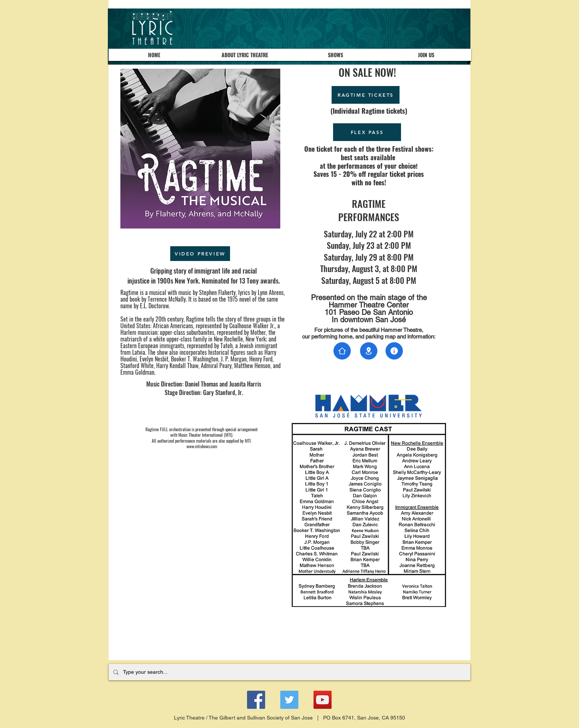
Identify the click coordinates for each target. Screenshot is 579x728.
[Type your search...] (289, 672)
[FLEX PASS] (367, 132)
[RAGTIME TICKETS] (366, 95)
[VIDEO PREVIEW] (200, 254)
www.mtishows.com (202, 446)
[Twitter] (289, 700)
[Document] (342, 351)
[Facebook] (256, 700)
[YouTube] (323, 700)
